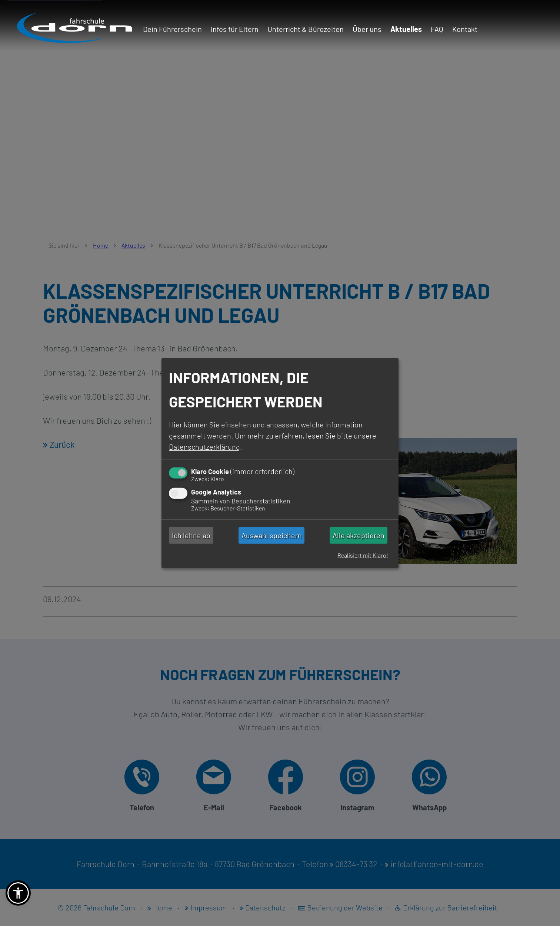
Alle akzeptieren (359, 535)
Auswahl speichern (272, 535)
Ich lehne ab (191, 535)
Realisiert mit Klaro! (363, 555)
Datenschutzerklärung (204, 446)
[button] (18, 893)
